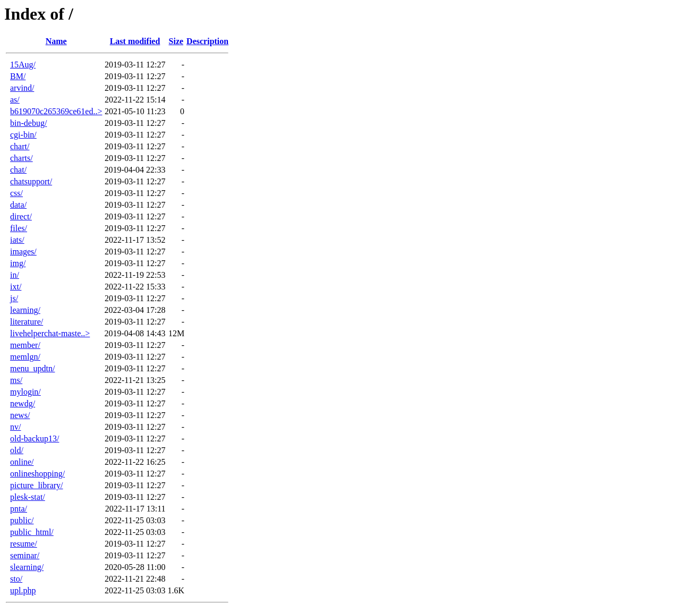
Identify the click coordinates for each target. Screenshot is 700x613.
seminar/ (25, 555)
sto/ (16, 579)
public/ (22, 520)
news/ (20, 415)
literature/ (27, 322)
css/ (16, 193)
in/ (15, 275)
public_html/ (32, 532)
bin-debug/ (28, 123)
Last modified (135, 41)
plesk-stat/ (28, 497)
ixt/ (16, 287)
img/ (18, 263)
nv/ (15, 427)
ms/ (16, 380)
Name (56, 41)
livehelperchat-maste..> (50, 333)
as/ (15, 100)
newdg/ (23, 403)
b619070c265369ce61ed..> (56, 111)
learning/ (25, 310)
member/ (25, 345)
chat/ (18, 170)
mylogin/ (25, 392)
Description (207, 41)
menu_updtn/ (32, 368)
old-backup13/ (35, 439)
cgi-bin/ (23, 135)
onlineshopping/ (37, 474)
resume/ (24, 544)
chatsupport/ (31, 181)
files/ (19, 228)
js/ (14, 298)
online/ (22, 462)
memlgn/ (25, 357)
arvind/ (22, 88)
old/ (17, 450)
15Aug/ (23, 65)
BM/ (18, 76)
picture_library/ (37, 485)
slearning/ (27, 567)
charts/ (22, 158)
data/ (18, 205)
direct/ (21, 216)
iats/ (17, 240)
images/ (23, 252)
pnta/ (19, 509)
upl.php (23, 590)
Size (176, 41)
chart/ (20, 146)
